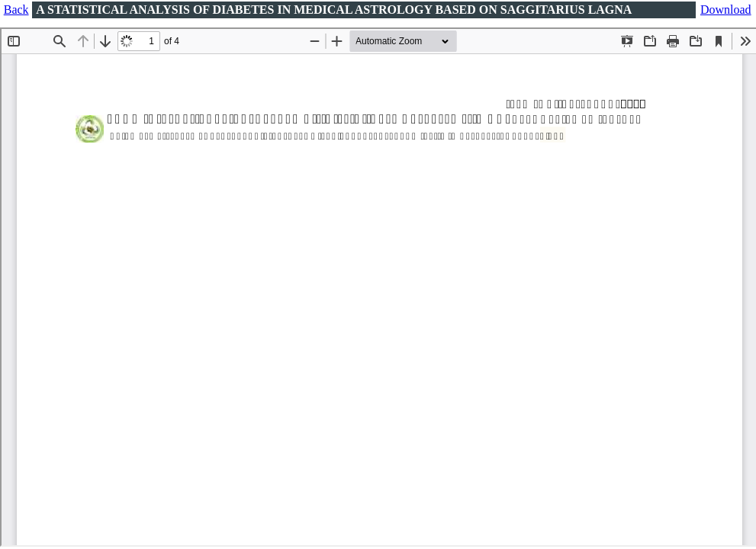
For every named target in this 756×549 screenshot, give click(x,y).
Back (16, 10)
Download (726, 10)
